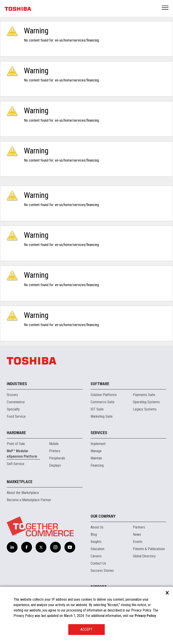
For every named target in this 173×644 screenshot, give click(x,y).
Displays (55, 465)
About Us (97, 527)
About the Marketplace (23, 493)
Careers (96, 556)
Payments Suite (144, 395)
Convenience (16, 402)
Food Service (16, 416)
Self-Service (16, 464)
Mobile (54, 444)
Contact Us (98, 563)
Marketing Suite (102, 416)
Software (100, 384)
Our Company (103, 516)
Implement (98, 444)
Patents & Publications (149, 549)
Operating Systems (146, 402)
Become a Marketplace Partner (29, 500)
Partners (139, 527)
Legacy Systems (145, 409)
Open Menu (165, 8)
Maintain (96, 458)
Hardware (16, 433)
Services (99, 433)
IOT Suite (97, 409)
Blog (94, 534)
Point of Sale (16, 444)
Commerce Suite (102, 402)
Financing (97, 465)
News (137, 534)
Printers (55, 451)
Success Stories (102, 571)
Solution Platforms (104, 395)
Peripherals (57, 458)
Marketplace (20, 482)
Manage (96, 451)
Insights (96, 542)
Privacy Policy (145, 616)
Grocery (12, 395)
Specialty (13, 409)
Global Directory (144, 556)
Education (97, 549)
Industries (17, 384)
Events (138, 542)
